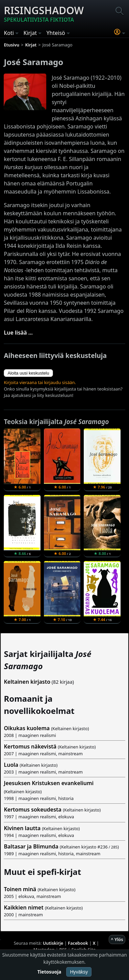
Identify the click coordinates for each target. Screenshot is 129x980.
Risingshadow (44, 14)
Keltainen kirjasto (27, 682)
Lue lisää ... (18, 333)
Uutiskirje (53, 943)
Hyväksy (79, 972)
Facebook (78, 943)
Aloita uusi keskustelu (28, 373)
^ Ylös (117, 939)
